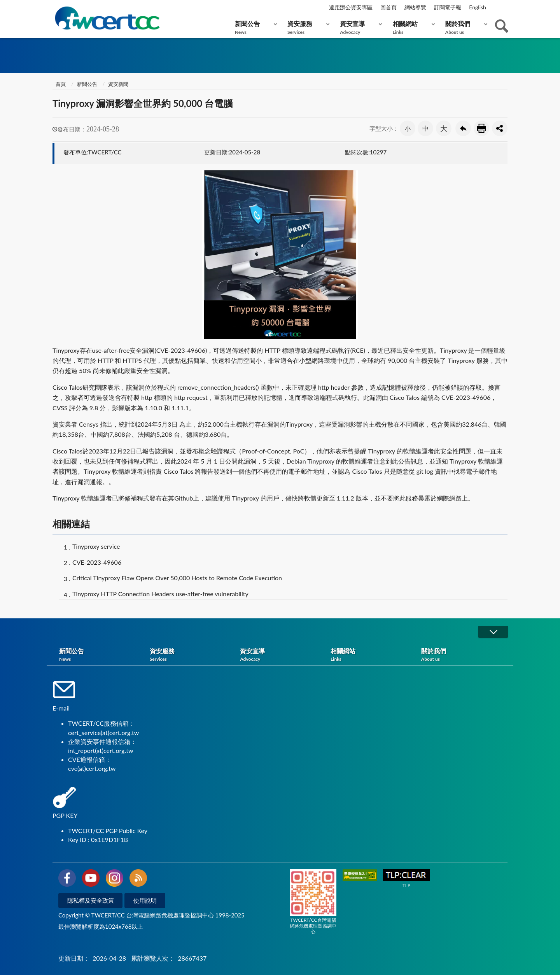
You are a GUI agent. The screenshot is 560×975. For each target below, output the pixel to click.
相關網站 (412, 27)
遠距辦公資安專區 (351, 7)
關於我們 (465, 27)
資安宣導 (359, 27)
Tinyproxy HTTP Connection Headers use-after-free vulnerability (160, 594)
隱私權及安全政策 (91, 900)
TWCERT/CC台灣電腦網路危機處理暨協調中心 (313, 902)
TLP (406, 879)
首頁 (60, 84)
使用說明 (145, 900)
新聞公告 (254, 27)
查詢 (502, 26)
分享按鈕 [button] (500, 128)
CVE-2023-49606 (97, 562)
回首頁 (388, 7)
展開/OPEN (493, 632)
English (478, 7)
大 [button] (444, 128)
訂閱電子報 (448, 7)
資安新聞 (118, 84)
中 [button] (425, 128)
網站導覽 (415, 7)
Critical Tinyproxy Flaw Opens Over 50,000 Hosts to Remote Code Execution (177, 578)
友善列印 (481, 128)
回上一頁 (463, 128)
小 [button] (408, 128)
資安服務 (307, 27)
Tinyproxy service (96, 546)
